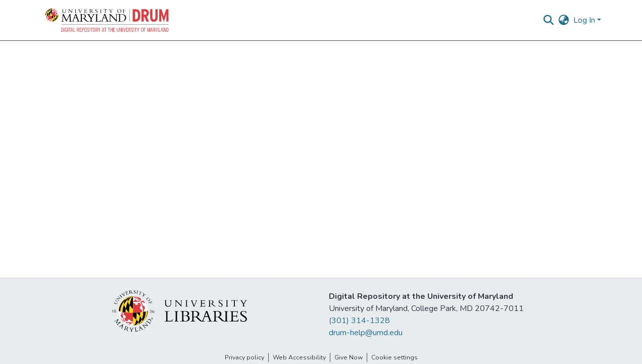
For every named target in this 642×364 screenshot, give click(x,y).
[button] (108, 20)
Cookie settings (394, 357)
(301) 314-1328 (359, 321)
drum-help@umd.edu (366, 333)
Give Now (349, 357)
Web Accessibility (299, 357)
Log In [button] (585, 20)
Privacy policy (244, 357)
